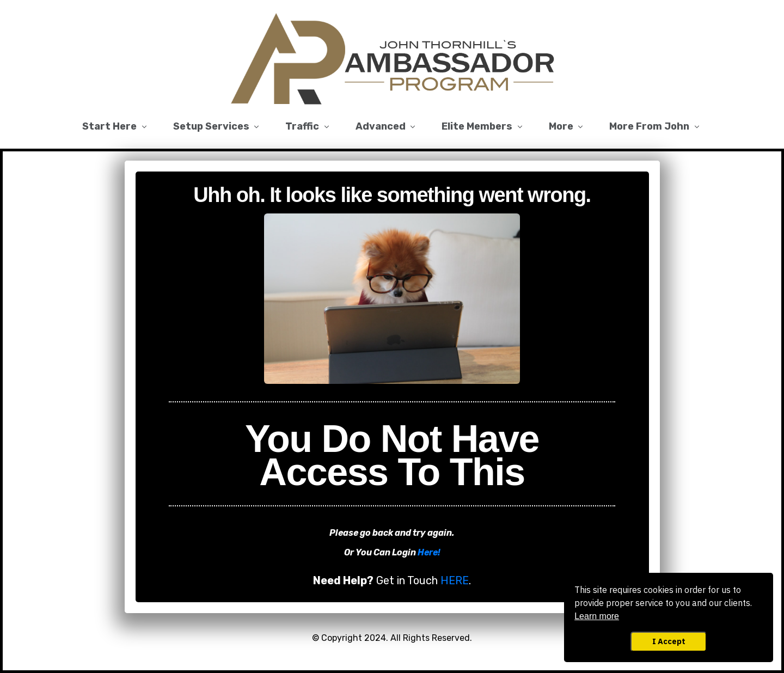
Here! (429, 552)
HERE (455, 580)
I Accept (669, 641)
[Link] (116, 127)
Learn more (597, 616)
